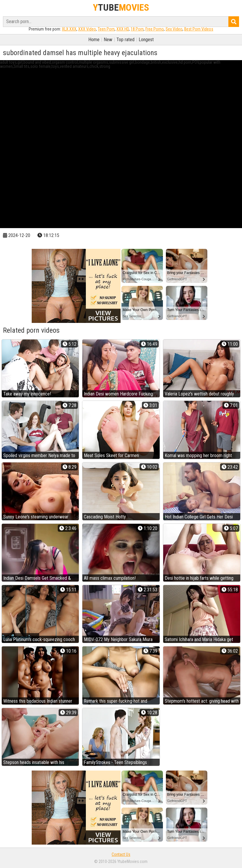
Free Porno (155, 29)
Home (94, 40)
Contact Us (121, 854)
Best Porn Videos (199, 29)
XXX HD (123, 29)
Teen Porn (106, 29)
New (108, 40)
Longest (146, 40)
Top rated (125, 40)
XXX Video (87, 29)
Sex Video (174, 29)
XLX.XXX (69, 29)
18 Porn (137, 29)
